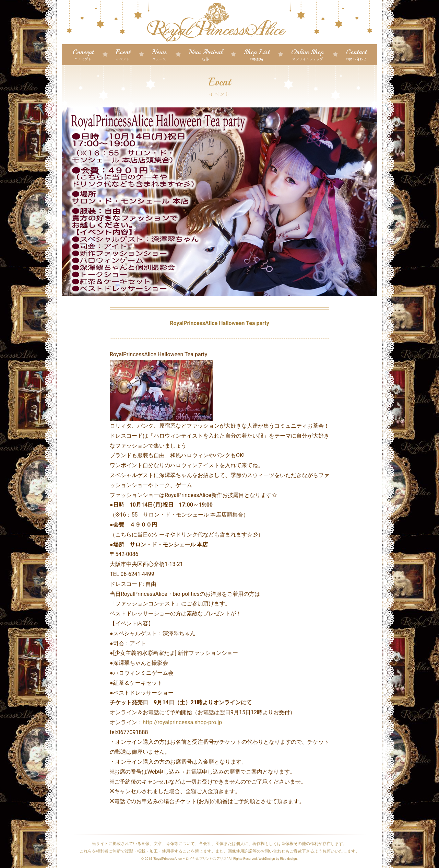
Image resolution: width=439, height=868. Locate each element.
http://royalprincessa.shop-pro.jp (183, 722)
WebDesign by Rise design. (278, 859)
